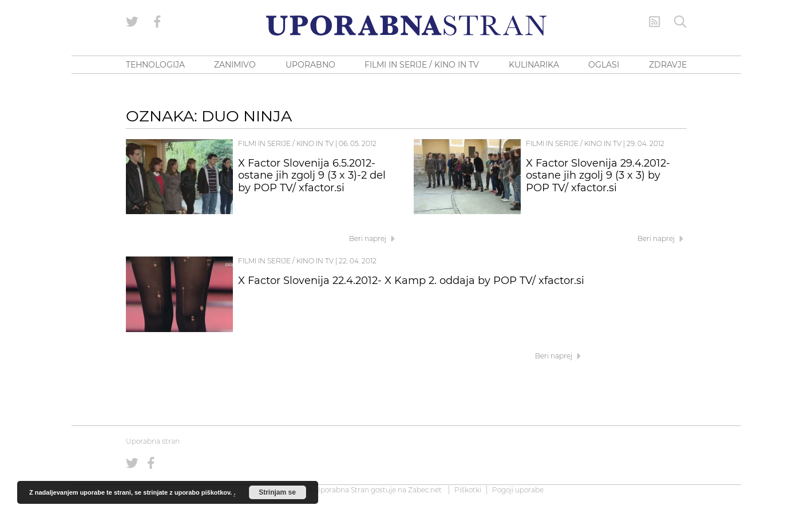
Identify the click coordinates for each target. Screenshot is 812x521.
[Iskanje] (680, 22)
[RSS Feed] (655, 22)
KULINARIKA (534, 65)
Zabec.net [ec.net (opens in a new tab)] (425, 490)
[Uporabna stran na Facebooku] (157, 22)
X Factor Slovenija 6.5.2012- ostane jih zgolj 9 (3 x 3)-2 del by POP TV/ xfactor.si (312, 176)
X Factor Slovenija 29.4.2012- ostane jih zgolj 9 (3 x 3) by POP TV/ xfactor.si (598, 176)
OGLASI (604, 65)
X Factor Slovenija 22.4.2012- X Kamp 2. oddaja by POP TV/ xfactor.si (411, 281)
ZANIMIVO (235, 65)
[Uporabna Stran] (406, 25)
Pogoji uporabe (518, 490)
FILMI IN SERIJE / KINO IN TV (422, 65)
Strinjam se (277, 492)
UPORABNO (310, 65)
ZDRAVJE (668, 65)
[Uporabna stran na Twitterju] (132, 22)
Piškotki (468, 490)
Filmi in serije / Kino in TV (286, 143)
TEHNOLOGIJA (155, 65)
